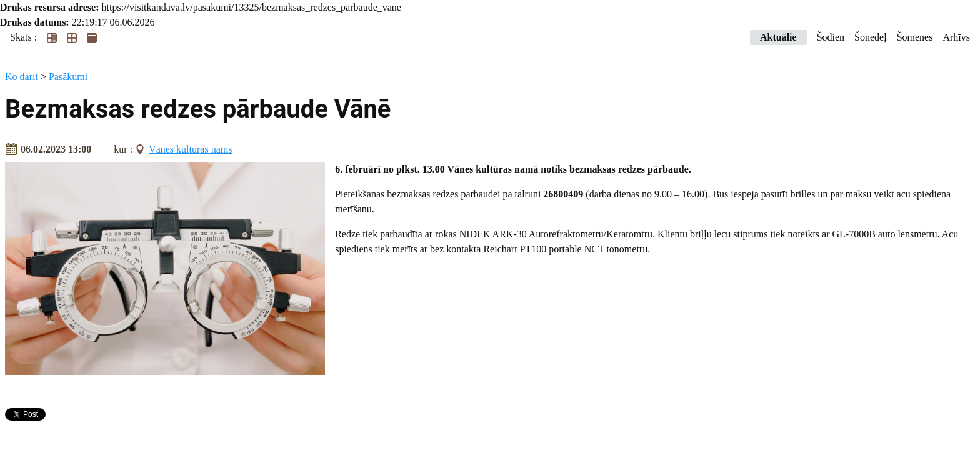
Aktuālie (778, 37)
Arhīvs (956, 37)
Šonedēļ (871, 37)
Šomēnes (915, 37)
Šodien (831, 37)
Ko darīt (22, 77)
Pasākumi (68, 77)
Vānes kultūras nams (190, 149)
